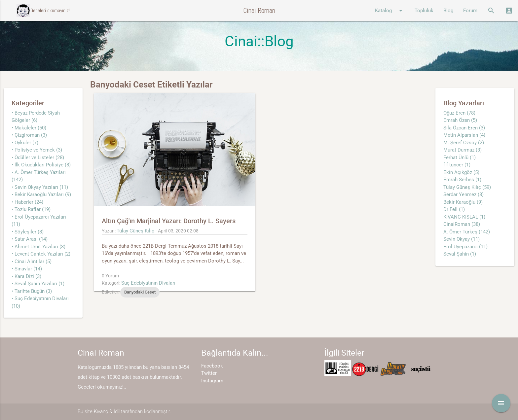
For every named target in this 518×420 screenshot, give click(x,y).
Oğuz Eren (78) (459, 113)
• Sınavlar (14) (27, 269)
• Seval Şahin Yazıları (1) (38, 284)
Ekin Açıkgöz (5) (461, 172)
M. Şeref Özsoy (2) (464, 143)
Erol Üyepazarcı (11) (465, 247)
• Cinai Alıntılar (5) (32, 262)
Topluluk (424, 11)
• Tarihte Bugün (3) (32, 291)
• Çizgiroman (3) (29, 135)
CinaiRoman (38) (462, 224)
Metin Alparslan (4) (464, 135)
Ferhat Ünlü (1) (460, 157)
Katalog (390, 11)
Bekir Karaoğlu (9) (463, 202)
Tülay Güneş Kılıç (135, 231)
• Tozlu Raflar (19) (31, 209)
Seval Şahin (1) (460, 254)
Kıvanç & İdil (107, 411)
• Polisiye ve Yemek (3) (37, 150)
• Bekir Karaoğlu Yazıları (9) (41, 194)
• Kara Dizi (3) (26, 276)
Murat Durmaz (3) (462, 150)
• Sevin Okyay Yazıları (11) (40, 187)
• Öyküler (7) (25, 143)
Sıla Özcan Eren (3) (464, 128)
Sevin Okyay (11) (462, 239)
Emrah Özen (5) (460, 120)
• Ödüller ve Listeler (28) (38, 157)
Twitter (209, 373)
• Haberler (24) (27, 202)
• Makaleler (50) (29, 128)
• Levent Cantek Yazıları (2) (41, 254)
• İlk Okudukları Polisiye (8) (41, 165)
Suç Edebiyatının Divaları (148, 283)
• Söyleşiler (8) (28, 232)
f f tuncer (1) (457, 165)
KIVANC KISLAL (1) (464, 217)
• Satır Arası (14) (30, 239)
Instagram (212, 381)
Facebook (212, 366)
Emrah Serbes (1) (462, 180)
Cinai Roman (259, 10)
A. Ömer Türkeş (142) (467, 232)
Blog (448, 11)
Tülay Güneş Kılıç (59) (467, 187)
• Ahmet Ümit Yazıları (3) (38, 247)
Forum (470, 11)
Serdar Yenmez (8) (463, 194)
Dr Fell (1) (454, 209)
